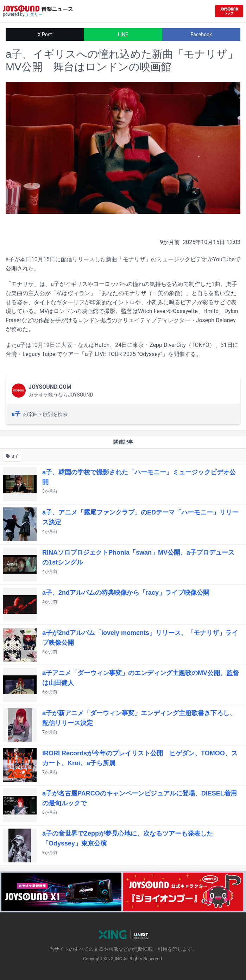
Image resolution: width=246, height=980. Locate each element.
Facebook (201, 35)
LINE (123, 35)
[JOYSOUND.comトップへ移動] (229, 11)
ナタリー (34, 14)
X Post (45, 35)
